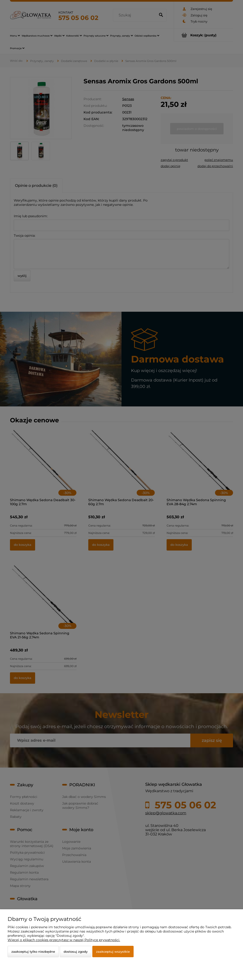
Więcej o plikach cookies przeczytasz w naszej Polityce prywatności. (64, 940)
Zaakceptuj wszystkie (113, 952)
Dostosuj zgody (76, 952)
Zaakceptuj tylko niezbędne (33, 952)
